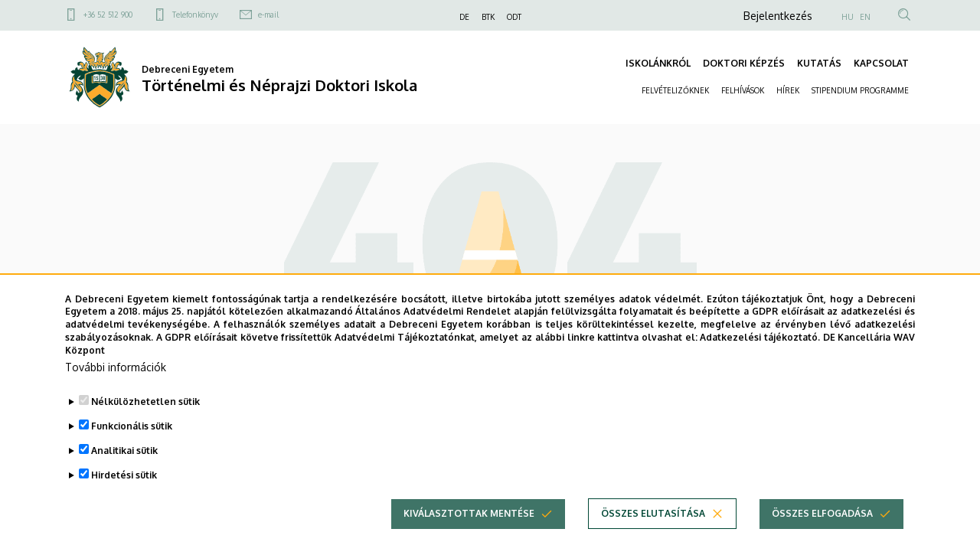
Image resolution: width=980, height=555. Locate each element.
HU (848, 17)
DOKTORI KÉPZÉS (744, 63)
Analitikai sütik (124, 474)
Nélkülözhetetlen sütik (145, 425)
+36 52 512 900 (108, 15)
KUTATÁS (819, 63)
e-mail (268, 15)
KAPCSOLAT (881, 63)
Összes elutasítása (653, 537)
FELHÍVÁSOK (743, 90)
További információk (116, 391)
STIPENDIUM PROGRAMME (860, 90)
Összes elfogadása (822, 537)
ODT (514, 17)
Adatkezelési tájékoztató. (760, 361)
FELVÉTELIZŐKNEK (675, 90)
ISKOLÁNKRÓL (658, 63)
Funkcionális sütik (132, 450)
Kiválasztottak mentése (469, 537)
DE (464, 17)
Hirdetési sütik (124, 499)
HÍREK (788, 90)
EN (865, 17)
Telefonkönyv (195, 15)
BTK (488, 17)
